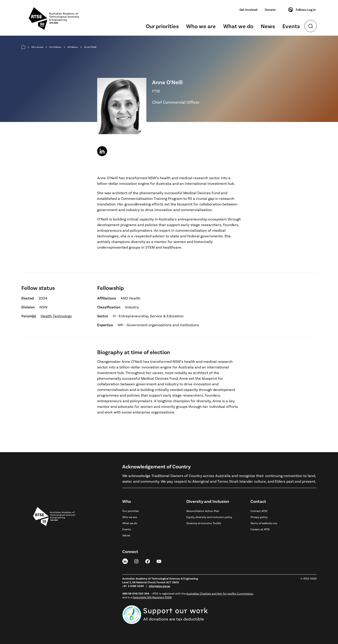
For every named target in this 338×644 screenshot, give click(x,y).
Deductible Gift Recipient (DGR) (152, 597)
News (268, 26)
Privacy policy (259, 517)
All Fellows (73, 47)
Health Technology (56, 316)
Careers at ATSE (260, 529)
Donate (270, 9)
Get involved (248, 9)
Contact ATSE (259, 511)
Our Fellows (55, 47)
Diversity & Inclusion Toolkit (204, 523)
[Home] (23, 47)
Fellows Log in (302, 10)
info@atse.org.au (159, 586)
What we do (238, 26)
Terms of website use (264, 523)
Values (126, 535)
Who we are (201, 26)
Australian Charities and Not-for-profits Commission (220, 593)
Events (291, 26)
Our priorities (162, 26)
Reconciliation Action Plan (203, 511)
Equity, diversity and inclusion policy (209, 517)
